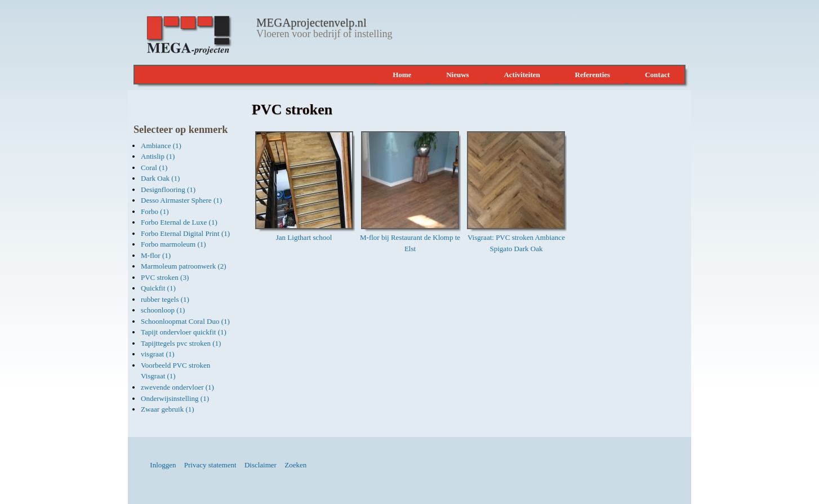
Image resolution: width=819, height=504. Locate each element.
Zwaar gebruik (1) (168, 409)
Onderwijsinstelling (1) (175, 398)
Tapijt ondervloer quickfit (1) (184, 332)
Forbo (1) (155, 211)
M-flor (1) (156, 255)
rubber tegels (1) (165, 299)
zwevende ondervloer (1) (177, 387)
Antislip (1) (158, 156)
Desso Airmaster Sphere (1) (181, 200)
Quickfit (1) (158, 288)
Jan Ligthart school (304, 237)
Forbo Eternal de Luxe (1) (179, 222)
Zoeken (295, 465)
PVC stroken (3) (165, 277)
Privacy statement (210, 465)
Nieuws (457, 75)
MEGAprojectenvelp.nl (311, 23)
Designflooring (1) (168, 189)
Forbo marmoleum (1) (173, 244)
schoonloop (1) (163, 310)
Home (402, 75)
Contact (657, 75)
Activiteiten (522, 75)
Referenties (593, 75)
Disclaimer (261, 465)
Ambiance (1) (161, 146)
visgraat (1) (158, 354)
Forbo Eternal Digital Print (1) (185, 233)
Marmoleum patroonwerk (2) (184, 266)
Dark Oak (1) (160, 178)
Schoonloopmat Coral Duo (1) (185, 321)
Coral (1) (154, 168)
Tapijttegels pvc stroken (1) (181, 343)
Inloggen (163, 465)
